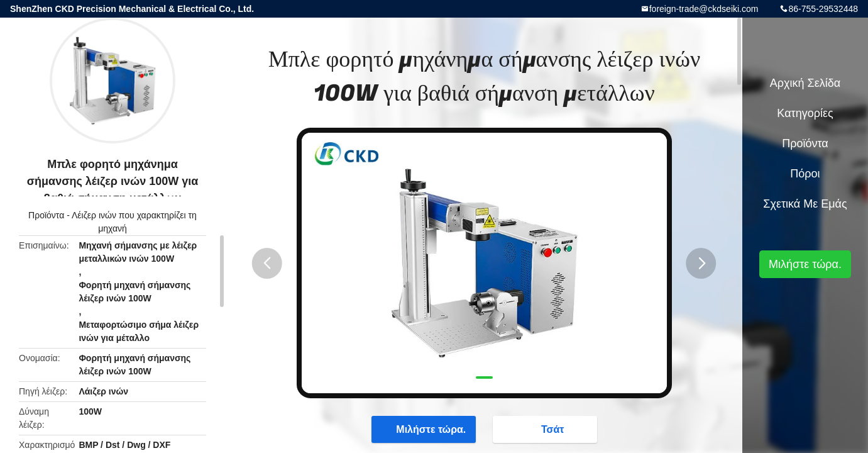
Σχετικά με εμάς (805, 204)
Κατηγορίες (805, 113)
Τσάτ (547, 429)
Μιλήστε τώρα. (425, 429)
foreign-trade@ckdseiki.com (704, 9)
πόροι (805, 174)
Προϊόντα (46, 215)
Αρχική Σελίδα (805, 83)
